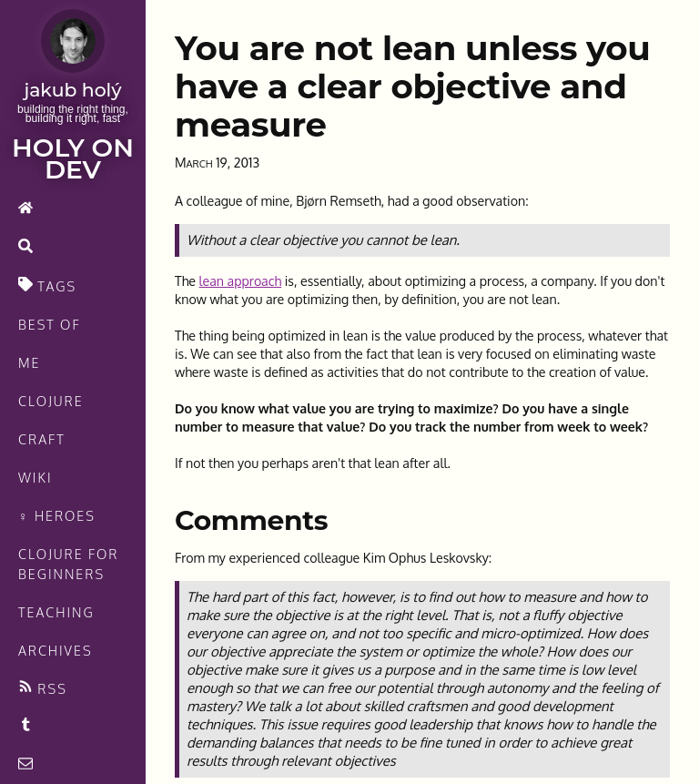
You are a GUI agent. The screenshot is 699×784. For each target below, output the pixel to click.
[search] (73, 248)
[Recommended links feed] (73, 727)
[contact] (73, 765)
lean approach (241, 280)
